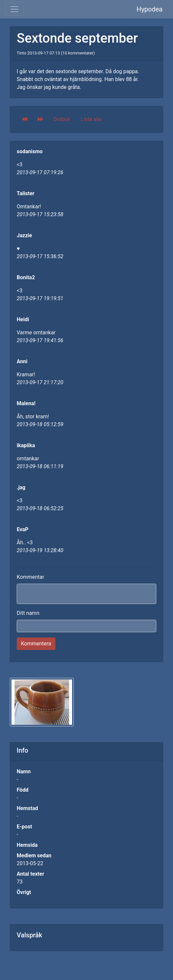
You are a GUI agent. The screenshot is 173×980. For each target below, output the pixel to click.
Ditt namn (28, 613)
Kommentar (30, 577)
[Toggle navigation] (14, 9)
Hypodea (150, 9)
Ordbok (62, 119)
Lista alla (91, 119)
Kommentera (36, 644)
